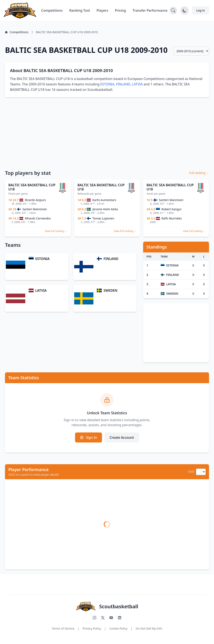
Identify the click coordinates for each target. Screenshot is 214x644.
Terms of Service (63, 628)
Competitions (52, 10)
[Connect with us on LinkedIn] (120, 618)
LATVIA (137, 84)
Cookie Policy (118, 628)
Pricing (120, 10)
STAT (191, 472)
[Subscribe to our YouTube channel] (111, 618)
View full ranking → (56, 231)
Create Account (122, 437)
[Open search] (173, 10)
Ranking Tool (80, 10)
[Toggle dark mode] (185, 10)
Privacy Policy (92, 628)
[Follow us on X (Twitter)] (103, 618)
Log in (201, 10)
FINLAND (123, 84)
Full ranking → (199, 173)
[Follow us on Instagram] (94, 618)
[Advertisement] (107, 133)
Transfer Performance (150, 10)
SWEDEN (110, 290)
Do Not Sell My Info (149, 628)
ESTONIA (107, 84)
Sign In (89, 437)
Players (102, 10)
